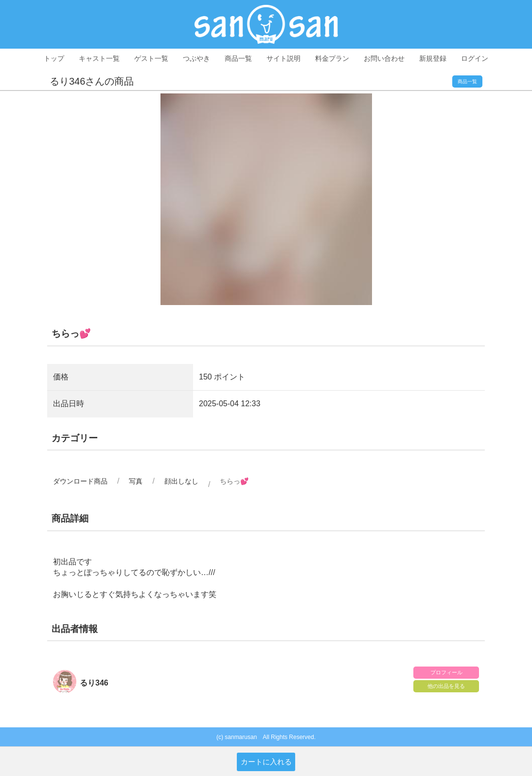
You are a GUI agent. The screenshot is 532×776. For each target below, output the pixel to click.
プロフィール (446, 672)
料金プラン (332, 58)
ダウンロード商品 (80, 481)
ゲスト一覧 (151, 58)
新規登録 (433, 58)
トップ (54, 58)
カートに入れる (266, 762)
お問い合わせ (384, 58)
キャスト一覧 (99, 58)
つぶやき (196, 58)
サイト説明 (284, 58)
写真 (136, 481)
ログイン (475, 58)
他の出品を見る (446, 686)
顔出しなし (181, 481)
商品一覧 (238, 58)
